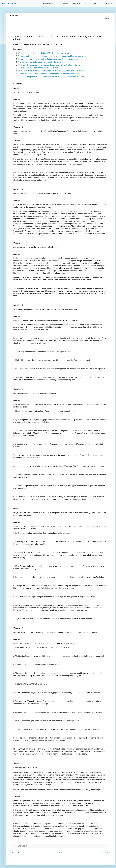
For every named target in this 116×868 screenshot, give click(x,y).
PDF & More (107, 3)
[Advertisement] (60, 25)
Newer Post (15, 852)
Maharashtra (48, 3)
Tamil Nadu (63, 3)
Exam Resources (80, 3)
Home (61, 852)
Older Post (106, 852)
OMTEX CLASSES (10, 3)
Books (95, 3)
